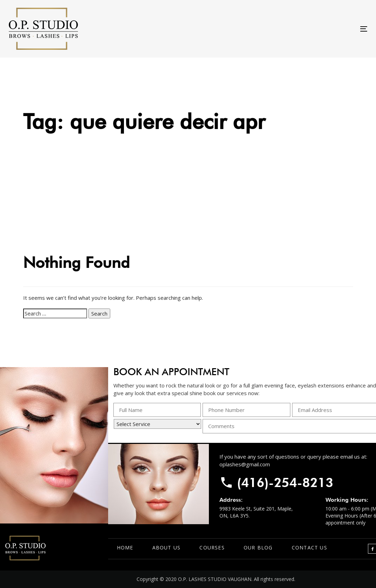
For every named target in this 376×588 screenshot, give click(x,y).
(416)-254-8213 (285, 482)
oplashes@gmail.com (245, 464)
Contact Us (309, 548)
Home (125, 548)
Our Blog (258, 548)
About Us (167, 548)
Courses (212, 548)
